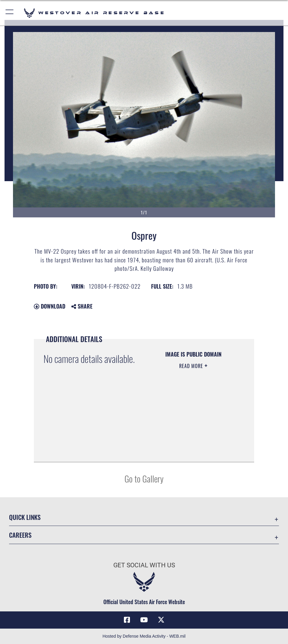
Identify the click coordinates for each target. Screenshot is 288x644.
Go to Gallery (144, 478)
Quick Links (25, 517)
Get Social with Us (144, 565)
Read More (192, 366)
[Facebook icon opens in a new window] (127, 620)
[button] (10, 13)
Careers (20, 535)
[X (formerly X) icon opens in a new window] (161, 620)
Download (50, 306)
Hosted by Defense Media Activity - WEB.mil (144, 636)
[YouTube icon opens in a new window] (144, 620)
